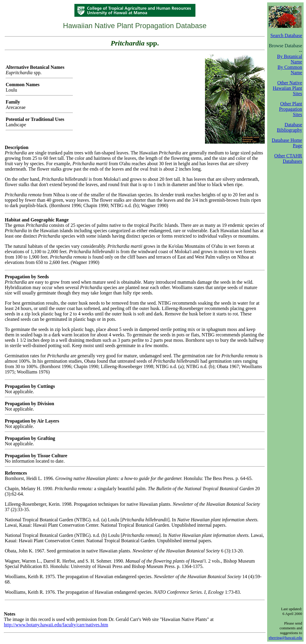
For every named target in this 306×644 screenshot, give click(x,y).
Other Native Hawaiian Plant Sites (287, 88)
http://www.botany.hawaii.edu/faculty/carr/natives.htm (56, 625)
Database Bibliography (290, 127)
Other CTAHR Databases (288, 158)
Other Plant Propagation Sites (291, 109)
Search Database (286, 35)
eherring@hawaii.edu (285, 638)
